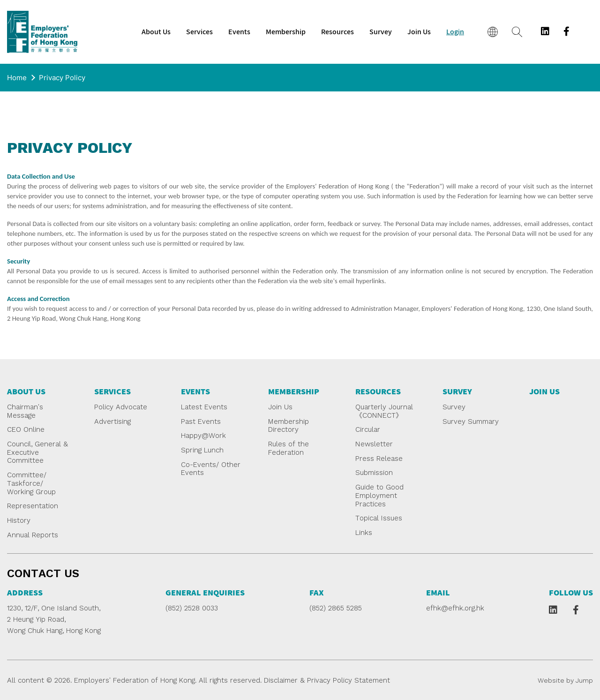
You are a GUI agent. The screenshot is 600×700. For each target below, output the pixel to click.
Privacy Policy (62, 78)
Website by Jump (565, 680)
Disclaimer (281, 680)
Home (17, 78)
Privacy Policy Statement (349, 680)
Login (455, 32)
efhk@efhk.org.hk (455, 608)
